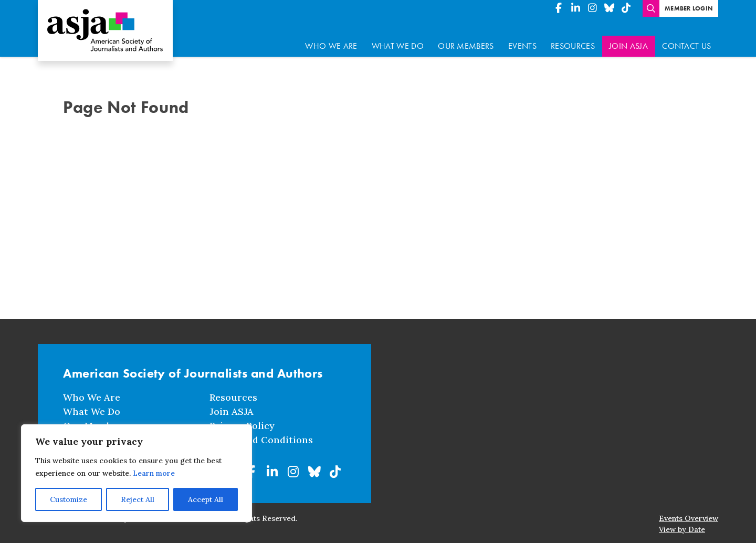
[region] (136, 473)
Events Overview (689, 511)
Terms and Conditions (261, 433)
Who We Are (331, 39)
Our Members (466, 39)
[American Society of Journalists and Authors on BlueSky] (609, 8)
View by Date (682, 523)
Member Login (689, 8)
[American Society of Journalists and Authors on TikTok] (626, 8)
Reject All (138, 499)
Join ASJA (628, 39)
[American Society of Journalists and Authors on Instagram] (592, 8)
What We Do (398, 39)
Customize (69, 499)
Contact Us (686, 39)
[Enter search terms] (651, 8)
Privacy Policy (242, 419)
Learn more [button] (154, 473)
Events (522, 39)
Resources (573, 39)
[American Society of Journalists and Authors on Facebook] (559, 8)
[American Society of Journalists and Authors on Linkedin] (575, 8)
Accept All (206, 499)
